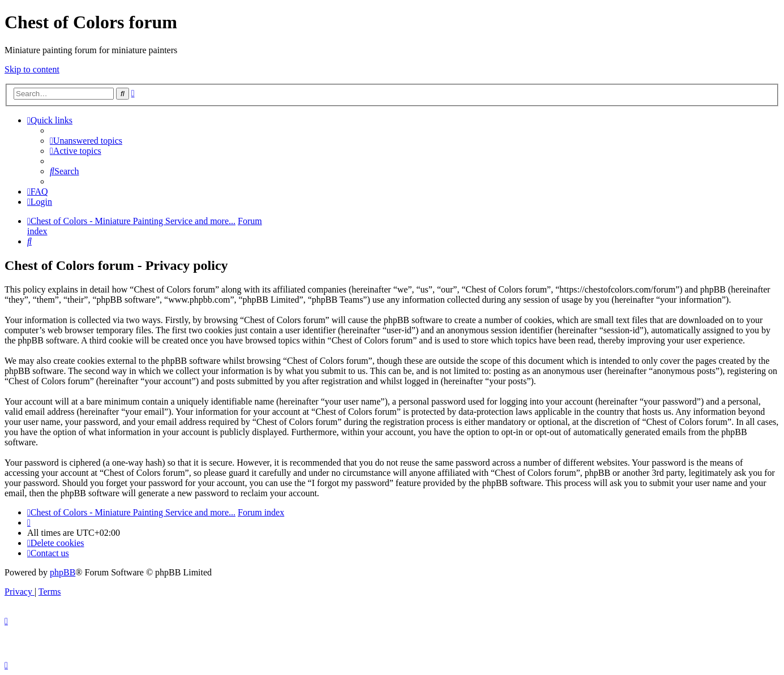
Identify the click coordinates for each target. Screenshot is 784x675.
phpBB (63, 572)
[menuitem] (86, 141)
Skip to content (32, 69)
